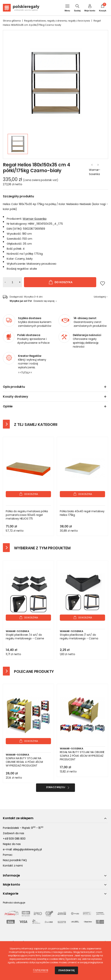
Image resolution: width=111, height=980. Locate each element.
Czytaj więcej (40, 970)
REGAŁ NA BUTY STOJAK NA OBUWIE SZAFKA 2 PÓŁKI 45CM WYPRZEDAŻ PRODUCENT (82, 756)
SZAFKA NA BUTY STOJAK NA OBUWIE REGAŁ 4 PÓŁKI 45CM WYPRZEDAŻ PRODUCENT (24, 762)
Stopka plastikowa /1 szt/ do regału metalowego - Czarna (79, 637)
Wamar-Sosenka (95, 172)
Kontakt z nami (13, 866)
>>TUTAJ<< (25, 373)
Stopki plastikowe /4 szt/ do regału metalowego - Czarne (25, 637)
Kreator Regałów (30, 356)
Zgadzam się (66, 970)
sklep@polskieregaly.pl (27, 849)
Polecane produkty (34, 671)
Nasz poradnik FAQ (15, 860)
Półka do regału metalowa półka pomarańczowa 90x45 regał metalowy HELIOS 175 (27, 515)
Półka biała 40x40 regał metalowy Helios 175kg (82, 513)
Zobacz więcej (56, 787)
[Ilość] (12, 282)
